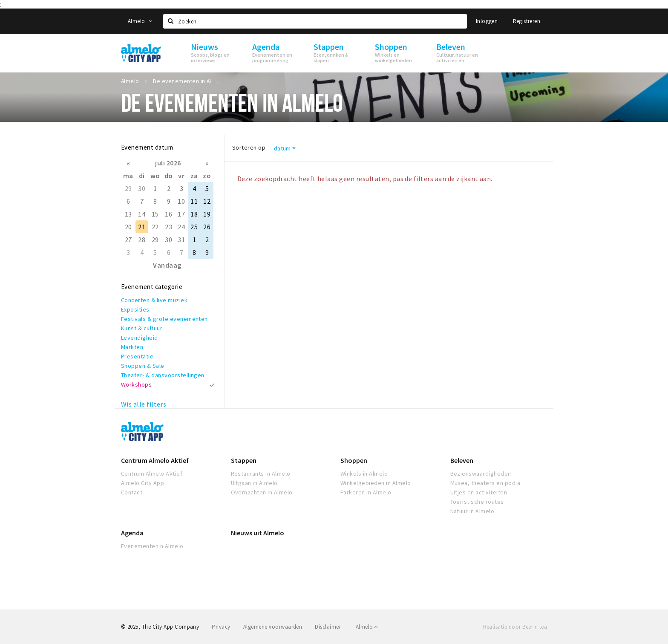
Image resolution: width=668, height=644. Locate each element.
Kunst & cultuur (142, 328)
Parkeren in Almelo (366, 492)
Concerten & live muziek (154, 300)
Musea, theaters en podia (485, 483)
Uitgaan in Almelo (254, 483)
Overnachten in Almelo (262, 492)
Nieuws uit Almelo (258, 533)
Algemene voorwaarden (273, 627)
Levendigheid (140, 338)
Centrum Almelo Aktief (155, 460)
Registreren (527, 21)
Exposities (135, 309)
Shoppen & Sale (143, 366)
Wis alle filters (144, 404)
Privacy (221, 627)
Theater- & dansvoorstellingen (163, 375)
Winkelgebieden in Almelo (376, 483)
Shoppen (354, 460)
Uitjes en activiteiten (479, 492)
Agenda (132, 533)
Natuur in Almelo (472, 511)
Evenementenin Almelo (152, 546)
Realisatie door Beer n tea (515, 627)
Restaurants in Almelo (261, 474)
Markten (132, 347)
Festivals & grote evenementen (164, 319)
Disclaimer (328, 627)
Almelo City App (143, 483)
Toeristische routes (477, 502)
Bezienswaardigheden (481, 474)
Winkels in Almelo (364, 474)
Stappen (244, 460)
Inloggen (487, 21)
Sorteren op (249, 147)
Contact (132, 492)
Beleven (462, 460)
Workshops (136, 384)
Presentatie (137, 356)
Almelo (140, 21)
